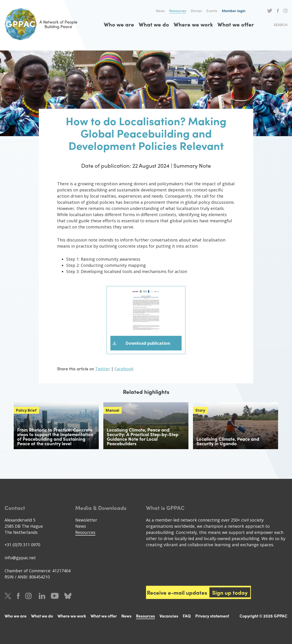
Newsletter (86, 520)
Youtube (55, 596)
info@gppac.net (20, 558)
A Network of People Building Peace (41, 24)
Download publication (148, 343)
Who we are (119, 24)
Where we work (193, 24)
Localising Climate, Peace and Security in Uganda (228, 441)
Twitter (270, 11)
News (160, 11)
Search (281, 25)
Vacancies (169, 616)
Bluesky (68, 596)
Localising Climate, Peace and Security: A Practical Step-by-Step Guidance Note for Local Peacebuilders (143, 436)
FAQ (187, 616)
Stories (196, 11)
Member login (234, 11)
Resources (178, 11)
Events (212, 11)
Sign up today (230, 592)
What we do (154, 24)
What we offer (236, 24)
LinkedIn (42, 596)
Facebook (278, 11)
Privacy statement (212, 616)
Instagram (285, 11)
